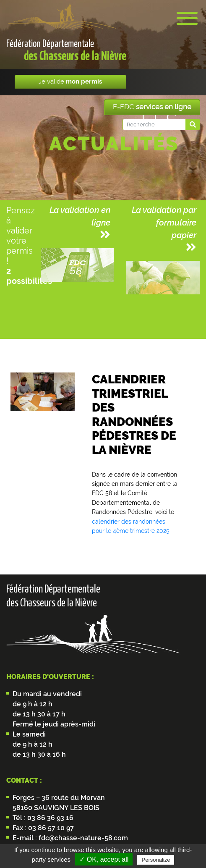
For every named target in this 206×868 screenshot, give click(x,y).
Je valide (70, 81)
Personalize (156, 860)
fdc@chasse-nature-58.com (82, 838)
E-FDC (152, 107)
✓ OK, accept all (104, 859)
